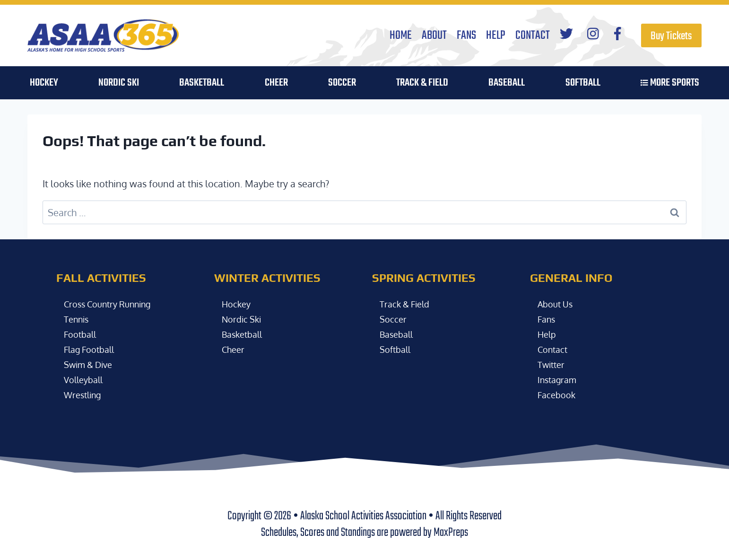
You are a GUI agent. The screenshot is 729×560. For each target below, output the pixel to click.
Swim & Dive (91, 364)
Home (401, 35)
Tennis (78, 319)
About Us (557, 304)
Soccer (394, 319)
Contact (533, 35)
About (434, 35)
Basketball (244, 334)
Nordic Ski (119, 83)
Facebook (558, 394)
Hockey (238, 304)
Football (82, 334)
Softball (397, 349)
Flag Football (92, 349)
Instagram (559, 379)
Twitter (553, 364)
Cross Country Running (113, 304)
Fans (466, 35)
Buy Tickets (671, 36)
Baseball (398, 334)
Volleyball (86, 379)
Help (496, 35)
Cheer (276, 83)
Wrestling (85, 394)
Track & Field (422, 83)
